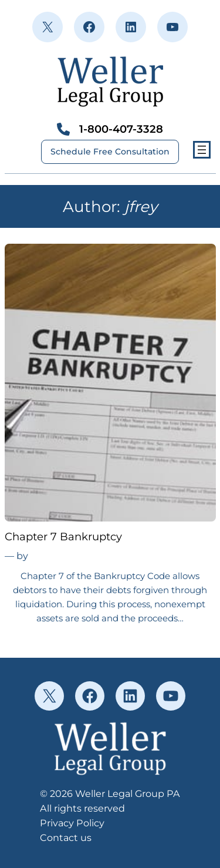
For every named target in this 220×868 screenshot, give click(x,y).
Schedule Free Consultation (110, 152)
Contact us (66, 837)
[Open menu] (202, 150)
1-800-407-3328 (121, 129)
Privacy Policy (72, 823)
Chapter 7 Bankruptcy (63, 537)
